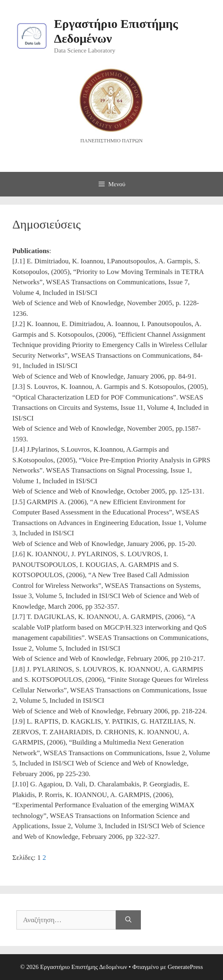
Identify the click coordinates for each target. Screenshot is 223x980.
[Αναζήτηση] (128, 920)
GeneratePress (185, 967)
